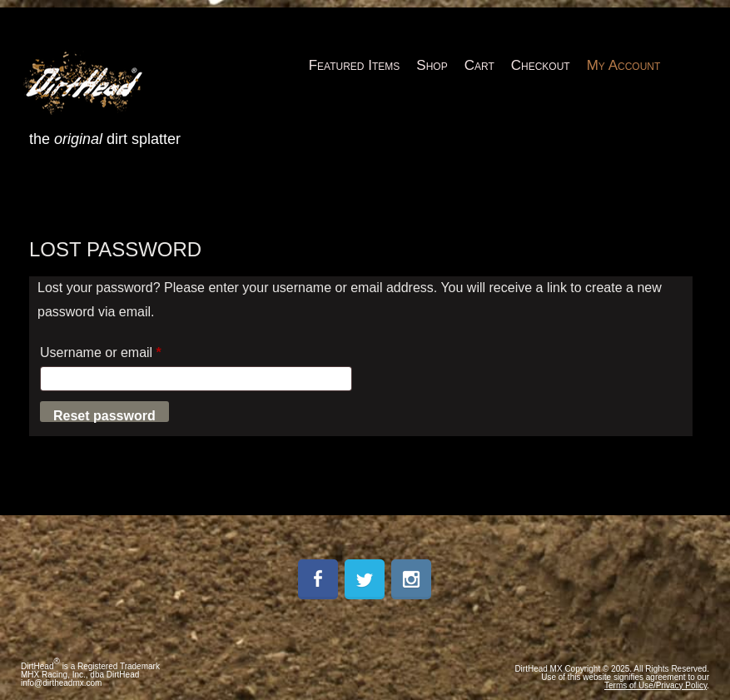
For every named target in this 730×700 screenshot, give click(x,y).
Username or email (127, 350)
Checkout (541, 65)
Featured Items (355, 65)
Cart (479, 65)
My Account (624, 65)
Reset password (104, 415)
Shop (432, 65)
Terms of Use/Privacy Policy (656, 685)
